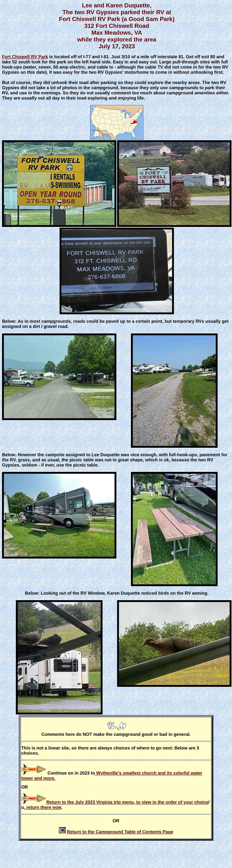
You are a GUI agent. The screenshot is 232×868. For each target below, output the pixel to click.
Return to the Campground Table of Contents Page (120, 832)
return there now (43, 807)
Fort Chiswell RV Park (25, 57)
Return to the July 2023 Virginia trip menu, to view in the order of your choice (127, 802)
